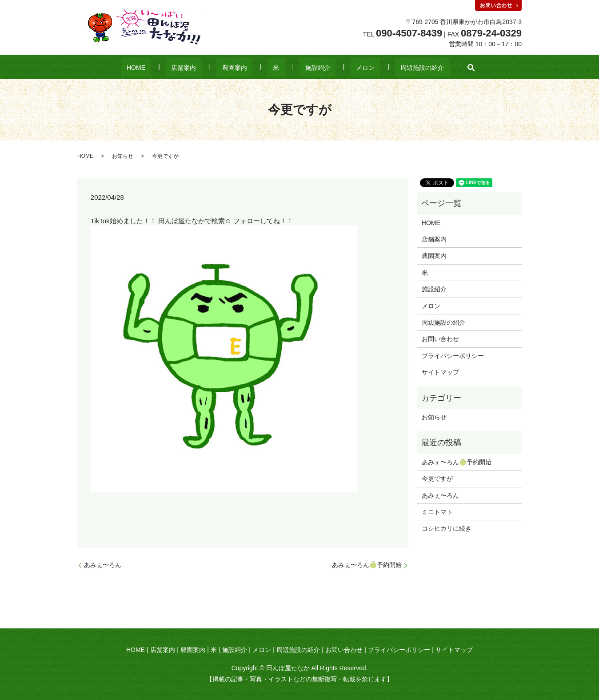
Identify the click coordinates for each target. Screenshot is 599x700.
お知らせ (123, 156)
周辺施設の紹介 (389, 68)
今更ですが (437, 479)
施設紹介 (307, 68)
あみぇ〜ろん (103, 565)
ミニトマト (437, 512)
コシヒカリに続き (447, 528)
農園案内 (246, 68)
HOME (169, 68)
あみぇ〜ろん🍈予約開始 (367, 565)
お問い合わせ (440, 339)
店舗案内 (206, 68)
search (433, 68)
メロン (343, 68)
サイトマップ (440, 372)
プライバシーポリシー (453, 356)
